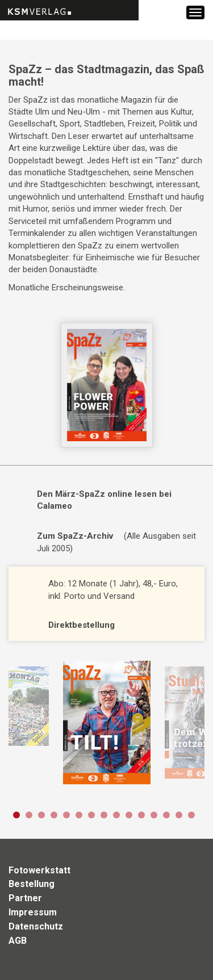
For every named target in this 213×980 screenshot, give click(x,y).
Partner (25, 898)
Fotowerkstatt (39, 870)
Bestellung (32, 884)
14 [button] (179, 815)
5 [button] (66, 815)
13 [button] (166, 815)
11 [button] (141, 815)
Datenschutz (36, 926)
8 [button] (104, 815)
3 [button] (41, 815)
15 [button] (191, 815)
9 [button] (116, 815)
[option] (106, 723)
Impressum (33, 912)
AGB (18, 941)
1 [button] (16, 815)
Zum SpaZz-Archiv (75, 536)
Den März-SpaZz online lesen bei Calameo (104, 500)
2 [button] (29, 815)
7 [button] (91, 815)
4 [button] (54, 815)
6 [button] (79, 815)
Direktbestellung (82, 625)
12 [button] (154, 815)
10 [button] (129, 815)
